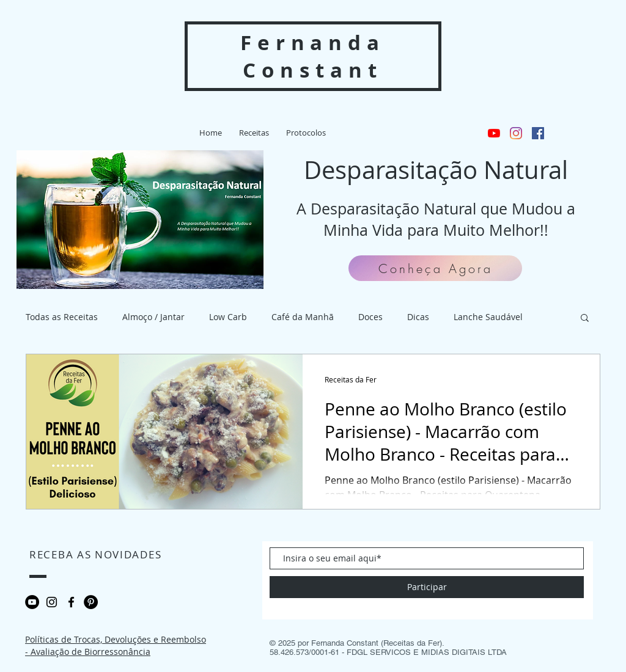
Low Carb (228, 317)
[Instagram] (516, 133)
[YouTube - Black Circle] (32, 602)
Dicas (418, 317)
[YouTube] (494, 133)
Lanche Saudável (488, 317)
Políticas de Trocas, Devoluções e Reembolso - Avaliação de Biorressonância (116, 645)
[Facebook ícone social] (538, 133)
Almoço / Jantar (153, 317)
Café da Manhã (303, 317)
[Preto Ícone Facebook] (71, 602)
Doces (370, 317)
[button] (306, 133)
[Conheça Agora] (435, 268)
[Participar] (427, 587)
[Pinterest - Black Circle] (91, 602)
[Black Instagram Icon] (52, 602)
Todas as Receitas (62, 317)
